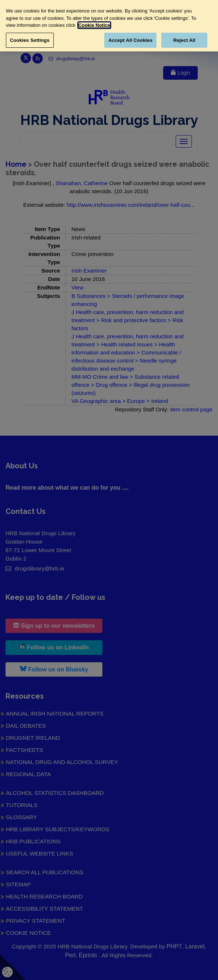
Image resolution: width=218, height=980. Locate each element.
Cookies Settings (30, 40)
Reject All (184, 40)
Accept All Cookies (130, 40)
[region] (109, 26)
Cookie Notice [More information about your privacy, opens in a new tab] (94, 25)
